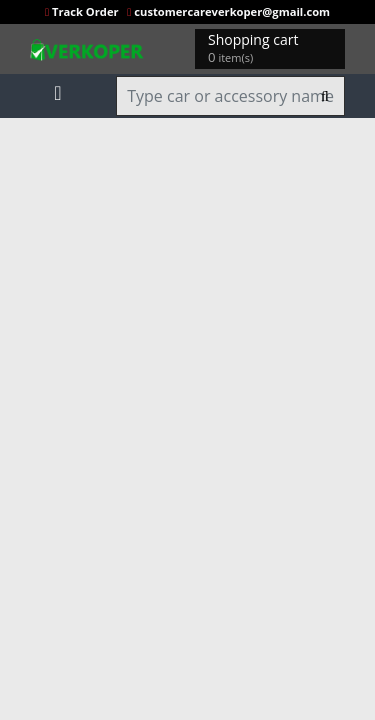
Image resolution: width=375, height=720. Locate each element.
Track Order (83, 11)
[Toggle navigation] (58, 89)
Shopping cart (256, 48)
